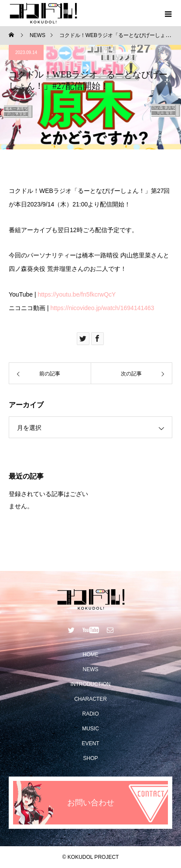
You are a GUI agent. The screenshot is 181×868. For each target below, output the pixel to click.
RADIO (90, 714)
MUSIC (90, 729)
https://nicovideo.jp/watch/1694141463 (102, 308)
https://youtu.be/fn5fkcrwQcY (77, 294)
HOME (91, 655)
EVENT (90, 743)
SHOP (90, 758)
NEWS (91, 669)
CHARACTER (90, 699)
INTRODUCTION (91, 684)
